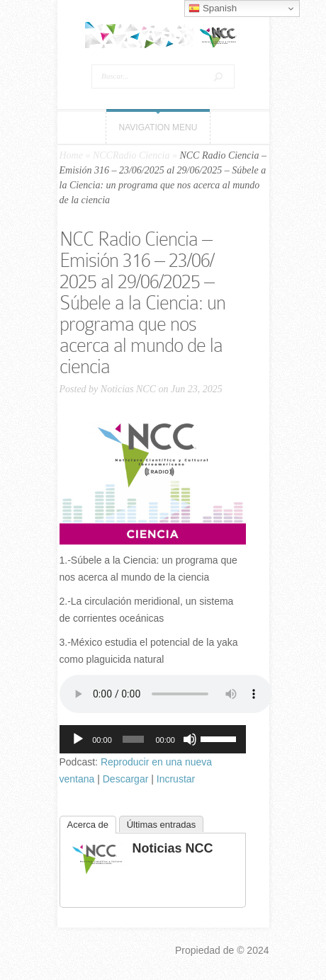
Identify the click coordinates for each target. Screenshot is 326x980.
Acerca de (88, 825)
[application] (153, 739)
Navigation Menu (158, 127)
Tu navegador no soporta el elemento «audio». (166, 694)
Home (71, 155)
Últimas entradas (162, 825)
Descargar (126, 779)
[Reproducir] (78, 739)
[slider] (134, 739)
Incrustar (176, 779)
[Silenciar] (190, 739)
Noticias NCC (128, 389)
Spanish (213, 8)
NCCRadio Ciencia (131, 155)
